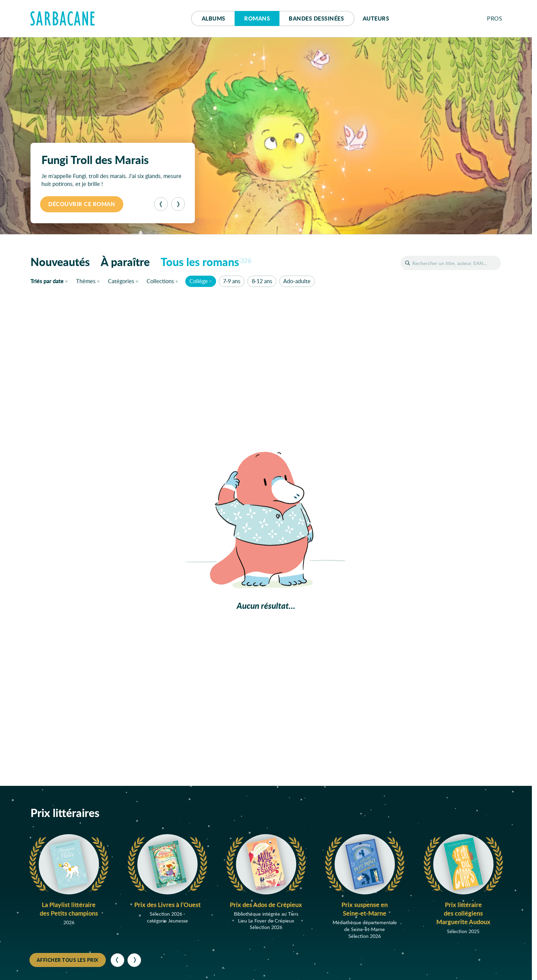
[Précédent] (161, 204)
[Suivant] (178, 204)
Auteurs (376, 18)
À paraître (125, 262)
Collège (199, 281)
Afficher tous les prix (68, 960)
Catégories (121, 281)
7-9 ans (232, 281)
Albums (214, 18)
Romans (257, 18)
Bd (316, 18)
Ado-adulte (297, 281)
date (51, 281)
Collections (160, 281)
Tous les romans (206, 262)
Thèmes (86, 281)
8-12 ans (262, 281)
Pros (495, 18)
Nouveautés (60, 262)
